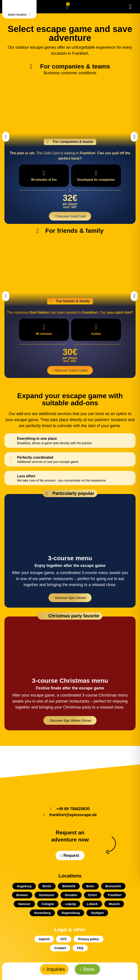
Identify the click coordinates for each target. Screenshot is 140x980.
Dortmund (46, 895)
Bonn (90, 886)
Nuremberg (42, 913)
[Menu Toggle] (130, 7)
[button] (6, 137)
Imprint (44, 939)
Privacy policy (88, 939)
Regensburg (71, 913)
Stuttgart (97, 913)
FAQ (80, 948)
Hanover (24, 904)
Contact (60, 948)
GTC (64, 939)
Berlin (47, 886)
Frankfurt (115, 895)
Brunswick (113, 886)
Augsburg (24, 886)
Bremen (22, 895)
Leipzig (70, 904)
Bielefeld (69, 886)
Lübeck (92, 904)
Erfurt (93, 895)
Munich (114, 904)
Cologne (48, 904)
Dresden (71, 895)
